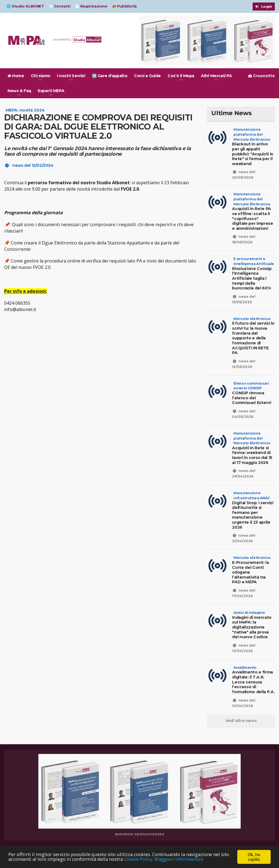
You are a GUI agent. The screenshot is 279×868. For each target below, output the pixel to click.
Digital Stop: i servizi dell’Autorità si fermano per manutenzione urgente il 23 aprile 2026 (253, 508)
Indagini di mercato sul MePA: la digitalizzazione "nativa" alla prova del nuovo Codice (251, 620)
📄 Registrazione (91, 6)
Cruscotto (261, 76)
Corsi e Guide (147, 76)
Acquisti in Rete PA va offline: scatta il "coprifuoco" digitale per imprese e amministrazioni (253, 216)
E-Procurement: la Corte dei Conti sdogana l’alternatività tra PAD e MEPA (251, 565)
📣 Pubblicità (124, 6)
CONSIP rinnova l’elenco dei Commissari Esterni (253, 391)
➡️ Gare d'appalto (110, 76)
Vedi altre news (241, 716)
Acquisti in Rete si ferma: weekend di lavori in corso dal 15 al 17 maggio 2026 (253, 448)
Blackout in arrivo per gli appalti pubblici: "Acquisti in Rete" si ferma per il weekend (253, 152)
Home (16, 76)
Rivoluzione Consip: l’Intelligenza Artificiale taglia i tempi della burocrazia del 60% (253, 276)
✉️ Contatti (60, 6)
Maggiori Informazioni (182, 860)
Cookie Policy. (141, 860)
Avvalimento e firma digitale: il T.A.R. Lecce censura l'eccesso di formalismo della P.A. (253, 675)
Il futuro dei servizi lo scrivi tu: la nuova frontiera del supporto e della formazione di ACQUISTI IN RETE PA (253, 333)
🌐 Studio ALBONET (25, 6)
